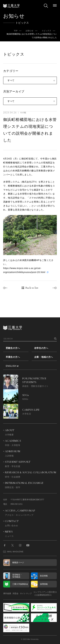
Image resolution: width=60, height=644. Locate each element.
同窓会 (16, 594)
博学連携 (7, 594)
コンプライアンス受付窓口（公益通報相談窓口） (45, 594)
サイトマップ (26, 594)
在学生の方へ (41, 348)
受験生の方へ (13, 348)
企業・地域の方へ (44, 357)
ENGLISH (11, 366)
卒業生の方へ (13, 357)
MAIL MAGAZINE (13, 552)
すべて (11, 80)
